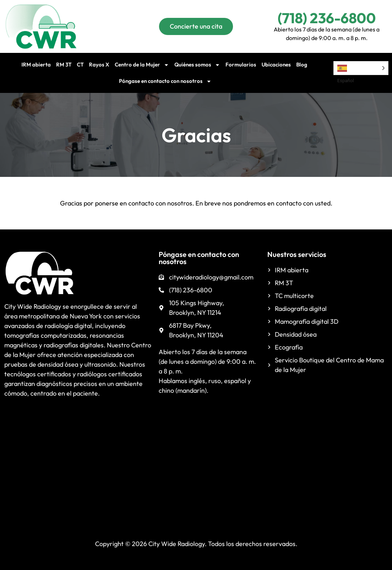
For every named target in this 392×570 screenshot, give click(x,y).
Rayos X (99, 65)
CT (80, 65)
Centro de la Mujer (142, 65)
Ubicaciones (276, 65)
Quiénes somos (197, 65)
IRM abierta (36, 65)
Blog (302, 65)
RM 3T (64, 65)
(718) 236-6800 (327, 18)
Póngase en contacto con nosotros (165, 81)
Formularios (241, 65)
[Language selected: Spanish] (361, 68)
